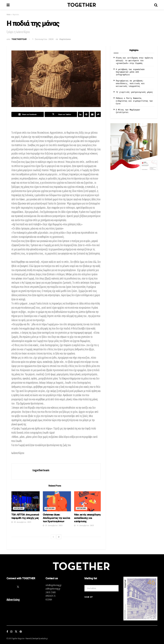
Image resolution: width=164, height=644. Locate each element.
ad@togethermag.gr (53, 589)
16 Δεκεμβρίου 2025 (84, 526)
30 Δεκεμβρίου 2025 (21, 522)
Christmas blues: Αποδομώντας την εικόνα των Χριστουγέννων (56, 518)
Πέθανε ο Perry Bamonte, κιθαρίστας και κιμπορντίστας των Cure (134, 101)
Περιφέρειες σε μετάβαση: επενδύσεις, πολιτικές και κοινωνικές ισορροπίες (130, 83)
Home (9, 15)
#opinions (16, 15)
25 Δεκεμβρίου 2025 (53, 526)
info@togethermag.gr (54, 585)
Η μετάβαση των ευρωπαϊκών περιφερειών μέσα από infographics (130, 72)
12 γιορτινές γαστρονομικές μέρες (134, 92)
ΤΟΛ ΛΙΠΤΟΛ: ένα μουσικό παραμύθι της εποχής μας (25, 516)
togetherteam (19, 39)
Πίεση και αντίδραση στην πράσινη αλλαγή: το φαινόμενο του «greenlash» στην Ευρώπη (134, 60)
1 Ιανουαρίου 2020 (43, 39)
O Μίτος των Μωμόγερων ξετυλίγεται (128, 111)
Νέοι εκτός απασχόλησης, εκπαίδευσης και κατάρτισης (88, 518)
